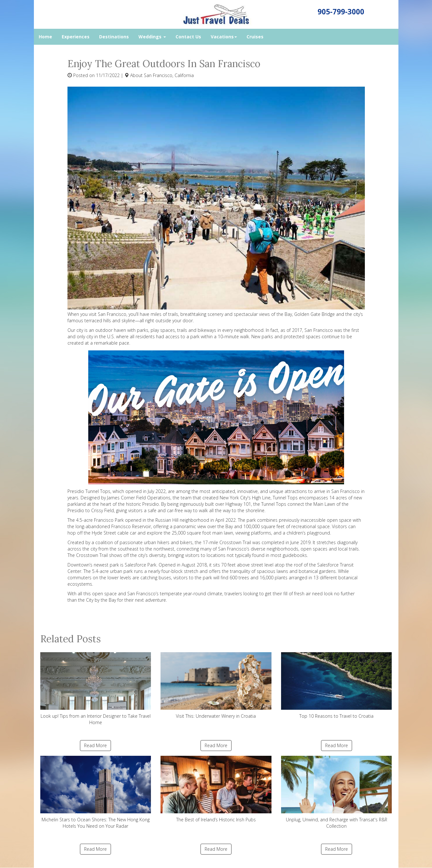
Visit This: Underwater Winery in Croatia (216, 686)
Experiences (76, 37)
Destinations (114, 37)
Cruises (255, 37)
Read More (95, 745)
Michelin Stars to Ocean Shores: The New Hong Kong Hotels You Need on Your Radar (96, 792)
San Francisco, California (169, 75)
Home (45, 37)
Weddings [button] (152, 37)
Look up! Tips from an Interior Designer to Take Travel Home (96, 689)
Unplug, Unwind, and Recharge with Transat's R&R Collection (337, 792)
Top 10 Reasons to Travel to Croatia (337, 686)
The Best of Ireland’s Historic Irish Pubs (216, 789)
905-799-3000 (341, 12)
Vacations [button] (224, 37)
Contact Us (188, 37)
